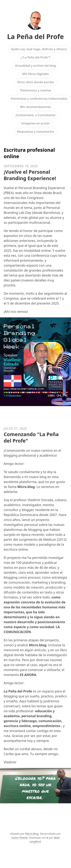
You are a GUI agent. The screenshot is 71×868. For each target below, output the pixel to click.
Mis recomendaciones (35, 107)
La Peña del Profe (35, 37)
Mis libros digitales (35, 74)
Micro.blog (32, 834)
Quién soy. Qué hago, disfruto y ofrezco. (39, 49)
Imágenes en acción (35, 123)
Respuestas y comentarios (35, 132)
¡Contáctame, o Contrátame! (36, 115)
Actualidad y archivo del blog (35, 66)
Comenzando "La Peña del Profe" (31, 437)
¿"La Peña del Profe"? (35, 57)
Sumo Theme (20, 838)
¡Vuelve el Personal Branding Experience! (30, 175)
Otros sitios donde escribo (35, 82)
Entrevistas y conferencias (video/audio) (39, 99)
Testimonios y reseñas (35, 90)
